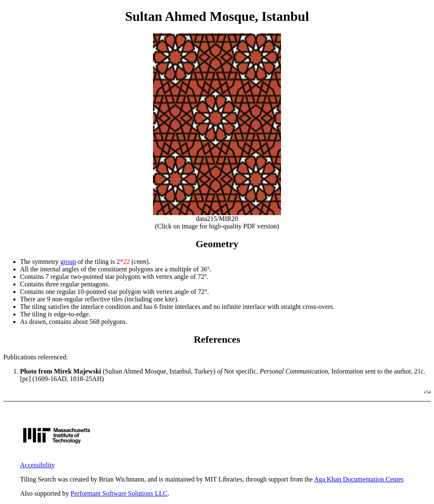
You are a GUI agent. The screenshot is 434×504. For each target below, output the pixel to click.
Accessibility (38, 465)
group (68, 262)
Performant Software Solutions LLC (119, 493)
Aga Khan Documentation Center (359, 479)
